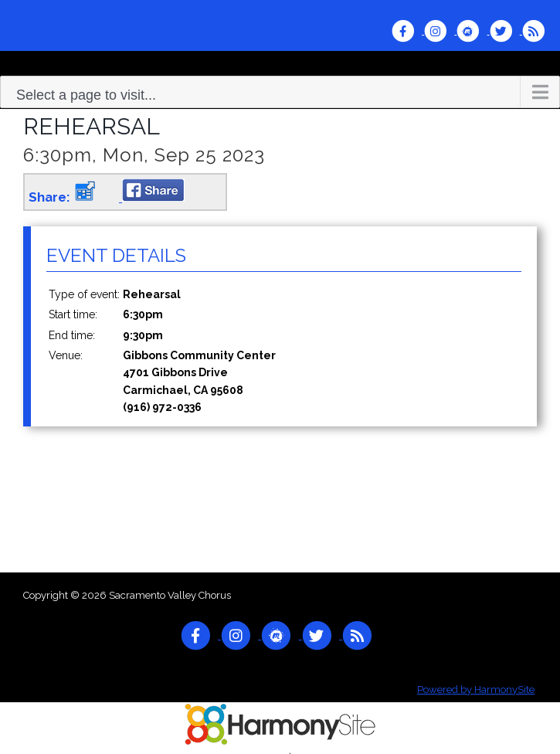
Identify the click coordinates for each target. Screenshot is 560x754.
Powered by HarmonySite (476, 689)
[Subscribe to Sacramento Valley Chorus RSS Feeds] (537, 31)
